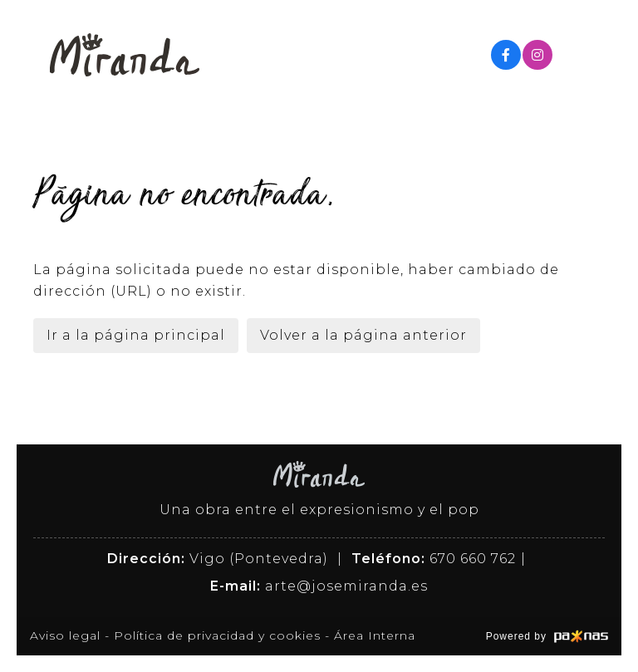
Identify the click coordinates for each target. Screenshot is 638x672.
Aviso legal (65, 635)
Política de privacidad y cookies (217, 635)
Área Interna (375, 635)
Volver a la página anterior (363, 335)
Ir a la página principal (136, 335)
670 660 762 (473, 559)
